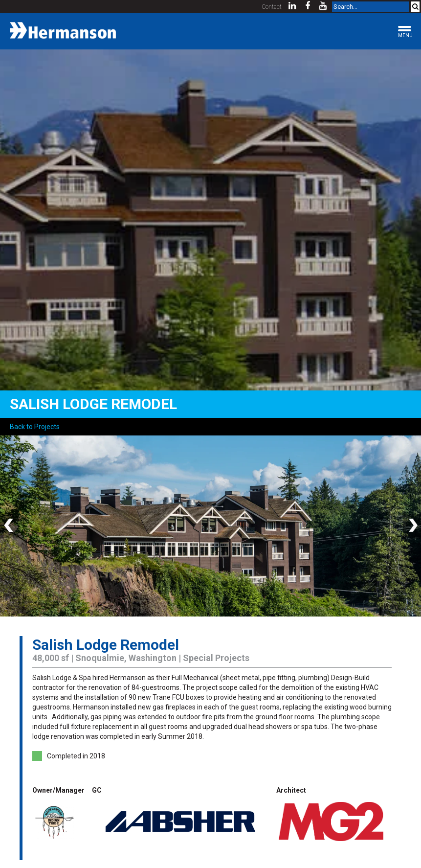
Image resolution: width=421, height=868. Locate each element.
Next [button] (411, 526)
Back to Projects (35, 427)
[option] (210, 526)
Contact (272, 7)
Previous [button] (10, 526)
